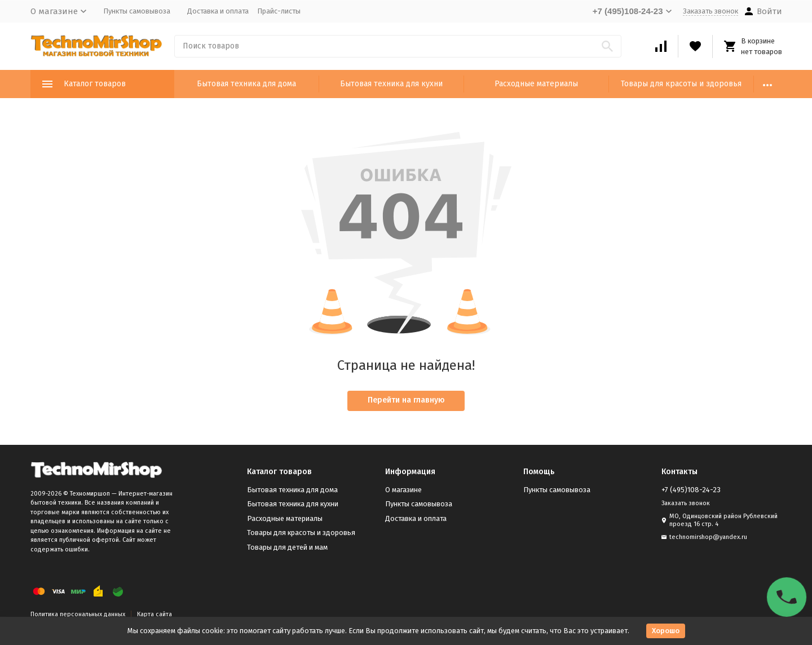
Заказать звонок (710, 11)
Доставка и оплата (218, 11)
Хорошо (666, 631)
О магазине (403, 490)
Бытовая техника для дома (246, 84)
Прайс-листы (279, 11)
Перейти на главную (406, 400)
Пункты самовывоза (137, 11)
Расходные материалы (536, 84)
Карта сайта (155, 614)
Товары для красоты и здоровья (681, 84)
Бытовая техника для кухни (391, 84)
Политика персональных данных (78, 614)
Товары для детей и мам (287, 547)
